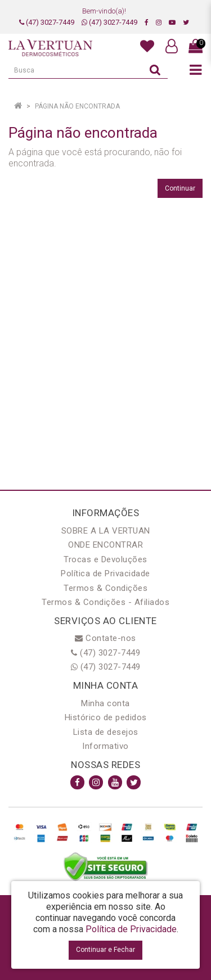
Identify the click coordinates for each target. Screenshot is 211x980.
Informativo (105, 746)
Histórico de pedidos (106, 717)
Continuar (180, 188)
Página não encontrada (77, 106)
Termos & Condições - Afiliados (105, 602)
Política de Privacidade (105, 573)
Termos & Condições (105, 588)
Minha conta (105, 703)
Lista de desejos (106, 732)
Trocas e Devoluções (105, 559)
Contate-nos (105, 638)
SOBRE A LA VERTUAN (106, 531)
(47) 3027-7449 (47, 22)
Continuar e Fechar (105, 950)
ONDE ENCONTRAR (105, 545)
